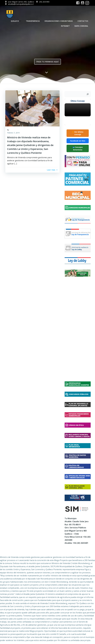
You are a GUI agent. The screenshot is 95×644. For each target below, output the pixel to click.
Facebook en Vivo (78, 141)
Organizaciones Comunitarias (59, 21)
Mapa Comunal (82, 26)
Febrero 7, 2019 (13, 133)
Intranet (66, 26)
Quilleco (16, 21)
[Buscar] (88, 94)
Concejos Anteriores (78, 148)
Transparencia (33, 21)
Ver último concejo (78, 133)
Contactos (83, 21)
